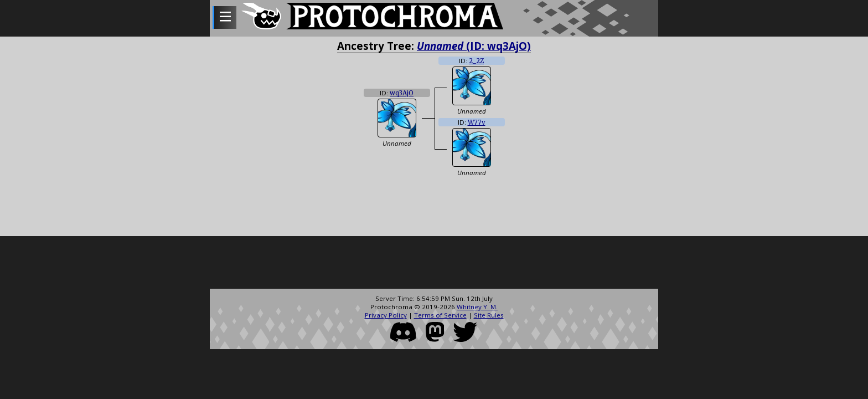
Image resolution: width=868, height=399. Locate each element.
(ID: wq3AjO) (474, 46)
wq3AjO (402, 93)
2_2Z (476, 61)
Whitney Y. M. (477, 307)
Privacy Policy (386, 315)
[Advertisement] (434, 264)
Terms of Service (440, 315)
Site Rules (489, 315)
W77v (477, 122)
